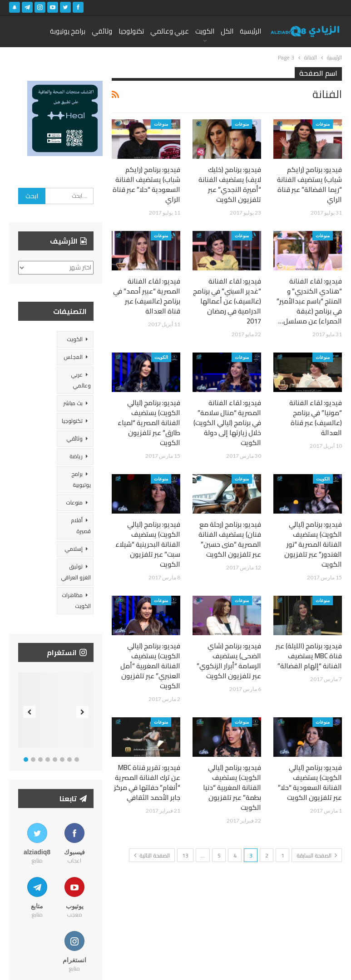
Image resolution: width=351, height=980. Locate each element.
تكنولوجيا (131, 31)
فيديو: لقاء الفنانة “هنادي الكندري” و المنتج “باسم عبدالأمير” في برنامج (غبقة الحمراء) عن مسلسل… (309, 301)
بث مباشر (73, 403)
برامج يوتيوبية (81, 479)
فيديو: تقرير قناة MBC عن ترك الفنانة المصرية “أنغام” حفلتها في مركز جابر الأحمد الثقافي (147, 782)
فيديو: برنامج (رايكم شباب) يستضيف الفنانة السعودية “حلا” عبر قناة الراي (146, 184)
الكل (227, 31)
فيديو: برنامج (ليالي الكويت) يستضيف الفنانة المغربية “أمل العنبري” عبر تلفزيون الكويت (150, 666)
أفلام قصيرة (81, 526)
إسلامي (74, 549)
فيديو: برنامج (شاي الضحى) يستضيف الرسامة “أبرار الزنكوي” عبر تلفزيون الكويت (229, 661)
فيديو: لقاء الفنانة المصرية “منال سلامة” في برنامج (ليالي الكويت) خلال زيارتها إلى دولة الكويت (227, 423)
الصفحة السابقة (317, 855)
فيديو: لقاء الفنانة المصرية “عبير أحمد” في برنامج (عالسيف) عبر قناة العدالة (147, 296)
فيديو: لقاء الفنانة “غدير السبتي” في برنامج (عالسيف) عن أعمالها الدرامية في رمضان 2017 (227, 301)
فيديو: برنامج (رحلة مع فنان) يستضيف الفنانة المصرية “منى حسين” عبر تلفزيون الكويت (230, 539)
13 (185, 855)
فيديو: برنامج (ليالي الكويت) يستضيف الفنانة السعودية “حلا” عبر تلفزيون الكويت (310, 782)
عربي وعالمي (170, 31)
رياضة (76, 456)
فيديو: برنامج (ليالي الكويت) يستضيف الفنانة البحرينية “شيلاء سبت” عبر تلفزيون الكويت (148, 544)
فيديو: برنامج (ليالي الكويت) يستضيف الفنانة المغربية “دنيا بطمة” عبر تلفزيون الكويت (232, 787)
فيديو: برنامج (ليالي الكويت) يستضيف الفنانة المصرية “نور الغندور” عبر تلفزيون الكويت (313, 544)
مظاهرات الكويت (76, 600)
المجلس (73, 357)
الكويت (205, 31)
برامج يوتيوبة (68, 31)
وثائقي (102, 31)
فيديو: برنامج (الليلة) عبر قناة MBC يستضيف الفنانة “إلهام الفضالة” (309, 656)
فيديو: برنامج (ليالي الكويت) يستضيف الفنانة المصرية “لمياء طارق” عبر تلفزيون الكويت (149, 423)
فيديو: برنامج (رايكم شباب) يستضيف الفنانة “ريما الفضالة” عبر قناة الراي (309, 184)
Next (82, 712)
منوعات (323, 124)
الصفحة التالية (152, 855)
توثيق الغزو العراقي (76, 572)
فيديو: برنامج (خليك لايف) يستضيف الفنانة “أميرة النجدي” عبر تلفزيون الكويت (230, 184)
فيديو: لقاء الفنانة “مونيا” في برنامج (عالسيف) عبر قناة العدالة (316, 418)
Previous (30, 712)
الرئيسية (250, 31)
